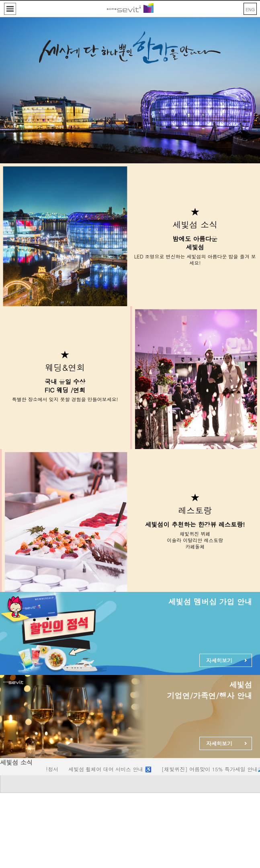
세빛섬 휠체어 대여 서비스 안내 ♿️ (112, 769)
